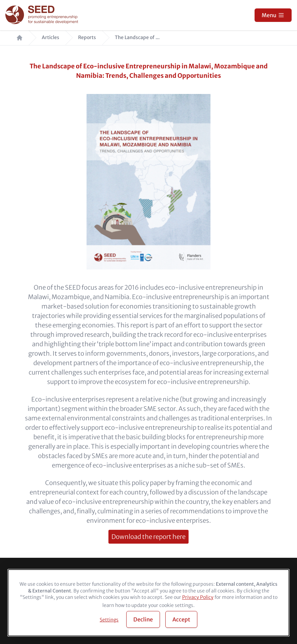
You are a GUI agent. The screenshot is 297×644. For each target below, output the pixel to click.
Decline (143, 619)
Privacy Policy (198, 597)
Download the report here (148, 537)
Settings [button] (109, 620)
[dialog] (148, 603)
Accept (181, 619)
